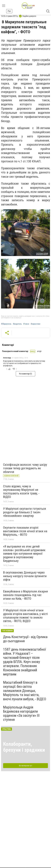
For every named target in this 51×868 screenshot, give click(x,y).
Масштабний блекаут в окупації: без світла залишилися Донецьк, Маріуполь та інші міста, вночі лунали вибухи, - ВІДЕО (25, 691)
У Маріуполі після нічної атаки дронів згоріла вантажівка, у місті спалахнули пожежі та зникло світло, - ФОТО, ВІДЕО (25, 616)
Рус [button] (9, 11)
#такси (26, 324)
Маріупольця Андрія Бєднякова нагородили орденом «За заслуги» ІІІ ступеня (21, 713)
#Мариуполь (6, 324)
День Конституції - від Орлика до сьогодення (25, 639)
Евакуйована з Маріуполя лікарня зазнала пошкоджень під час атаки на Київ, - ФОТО (25, 595)
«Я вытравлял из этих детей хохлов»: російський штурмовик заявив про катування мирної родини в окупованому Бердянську (24, 554)
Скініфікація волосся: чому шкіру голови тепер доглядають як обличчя (25, 468)
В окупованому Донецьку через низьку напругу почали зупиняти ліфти (25, 576)
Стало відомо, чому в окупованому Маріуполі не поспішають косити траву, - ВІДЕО (21, 492)
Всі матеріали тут (25, 766)
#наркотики (35, 324)
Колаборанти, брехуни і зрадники (24, 747)
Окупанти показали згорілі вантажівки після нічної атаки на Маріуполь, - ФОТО (25, 531)
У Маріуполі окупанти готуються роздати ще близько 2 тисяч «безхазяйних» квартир (25, 512)
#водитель (17, 324)
